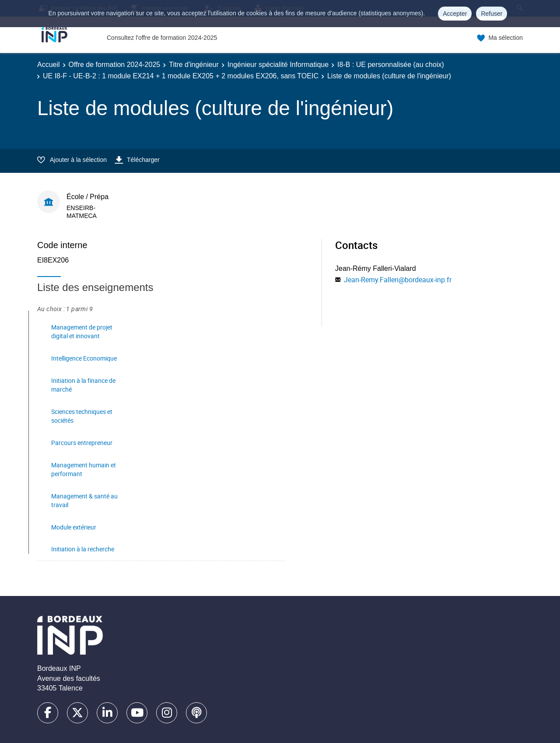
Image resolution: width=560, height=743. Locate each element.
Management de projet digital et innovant (82, 332)
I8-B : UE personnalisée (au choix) (391, 65)
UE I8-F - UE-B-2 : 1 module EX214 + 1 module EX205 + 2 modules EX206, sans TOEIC (181, 76)
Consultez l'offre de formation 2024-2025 (162, 38)
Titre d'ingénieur (194, 65)
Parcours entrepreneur (82, 443)
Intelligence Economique (84, 358)
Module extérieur (74, 527)
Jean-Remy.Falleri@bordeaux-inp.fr (398, 280)
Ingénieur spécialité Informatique (278, 65)
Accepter (455, 14)
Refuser (492, 14)
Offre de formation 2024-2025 (115, 65)
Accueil (49, 65)
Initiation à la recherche (83, 549)
